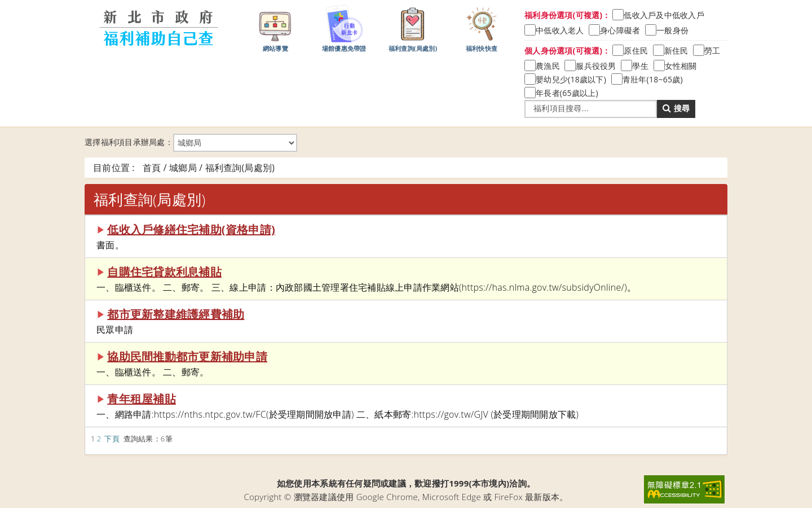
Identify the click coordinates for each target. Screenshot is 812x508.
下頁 (112, 439)
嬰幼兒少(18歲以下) (571, 79)
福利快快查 (482, 28)
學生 (640, 66)
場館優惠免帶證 (344, 28)
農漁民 (548, 66)
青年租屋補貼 (142, 399)
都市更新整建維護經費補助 (176, 314)
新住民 (676, 51)
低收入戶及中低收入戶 (664, 15)
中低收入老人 (560, 30)
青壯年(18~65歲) (653, 79)
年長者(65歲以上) (567, 93)
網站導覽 (275, 28)
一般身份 (672, 30)
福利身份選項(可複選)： (568, 15)
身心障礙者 (620, 30)
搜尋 (676, 108)
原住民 (636, 51)
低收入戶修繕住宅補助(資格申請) (191, 229)
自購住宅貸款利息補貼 (164, 272)
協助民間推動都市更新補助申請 (187, 356)
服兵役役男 (596, 66)
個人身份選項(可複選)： (568, 51)
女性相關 (681, 66)
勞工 (712, 51)
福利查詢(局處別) (413, 28)
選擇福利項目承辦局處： (191, 143)
